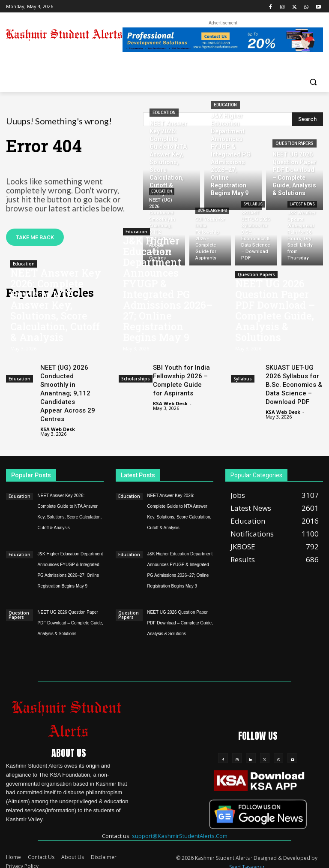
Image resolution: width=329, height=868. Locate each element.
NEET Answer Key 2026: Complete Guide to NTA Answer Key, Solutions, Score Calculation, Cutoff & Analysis (56, 310)
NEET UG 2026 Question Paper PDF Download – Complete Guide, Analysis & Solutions (275, 314)
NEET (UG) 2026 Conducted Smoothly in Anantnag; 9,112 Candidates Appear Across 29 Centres (68, 390)
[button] (313, 82)
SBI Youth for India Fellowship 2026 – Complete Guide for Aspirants (181, 379)
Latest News (302, 204)
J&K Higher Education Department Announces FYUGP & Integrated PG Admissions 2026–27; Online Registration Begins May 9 (168, 295)
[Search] (307, 119)
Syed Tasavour (247, 860)
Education (164, 113)
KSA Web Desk (58, 423)
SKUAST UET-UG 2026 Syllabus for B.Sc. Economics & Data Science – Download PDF (294, 383)
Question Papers (295, 143)
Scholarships (212, 211)
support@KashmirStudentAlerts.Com (180, 829)
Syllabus (253, 204)
